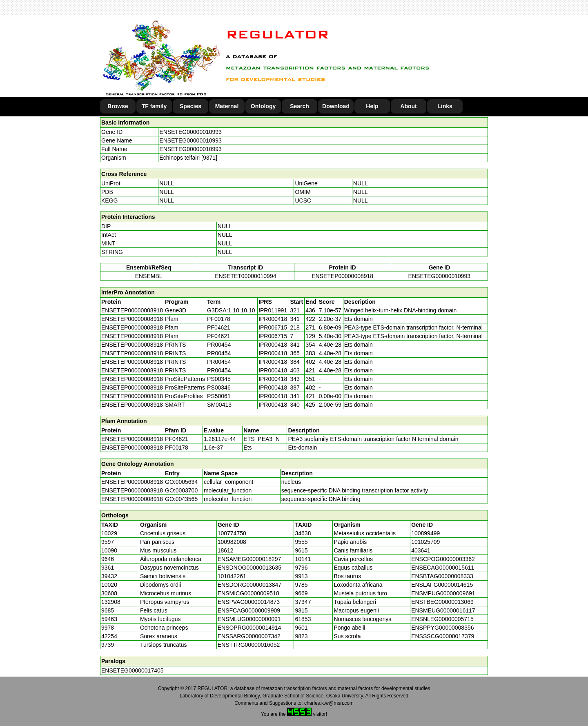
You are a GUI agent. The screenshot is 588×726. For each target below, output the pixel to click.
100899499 (425, 533)
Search (300, 106)
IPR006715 (273, 327)
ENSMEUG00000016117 (443, 610)
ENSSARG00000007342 (249, 636)
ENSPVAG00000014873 (249, 602)
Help (372, 106)
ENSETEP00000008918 (342, 276)
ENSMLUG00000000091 (249, 619)
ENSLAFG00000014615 (442, 585)
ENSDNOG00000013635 (249, 568)
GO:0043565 (181, 499)
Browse (118, 106)
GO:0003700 (181, 490)
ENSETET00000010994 (245, 276)
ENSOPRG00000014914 (249, 628)
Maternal (227, 106)
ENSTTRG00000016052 (249, 645)
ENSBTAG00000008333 (442, 576)
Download (336, 106)
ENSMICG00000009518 (248, 593)
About (408, 106)
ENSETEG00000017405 (133, 670)
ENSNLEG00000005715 (442, 619)
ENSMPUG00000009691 (443, 593)
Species (190, 106)
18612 (226, 550)
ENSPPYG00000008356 (442, 628)
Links (445, 106)
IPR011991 (273, 310)
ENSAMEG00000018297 (249, 559)
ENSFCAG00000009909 (249, 610)
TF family (154, 106)
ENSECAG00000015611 (443, 568)
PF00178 (177, 448)
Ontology (263, 106)
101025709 (425, 542)
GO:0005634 (181, 482)
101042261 (232, 576)
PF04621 (177, 439)
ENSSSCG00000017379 (443, 636)
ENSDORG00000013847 (249, 585)
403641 (421, 550)
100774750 (232, 533)
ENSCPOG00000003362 (443, 559)
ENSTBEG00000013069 (442, 602)
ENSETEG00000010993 (190, 132)
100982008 (232, 542)
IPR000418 (273, 319)
